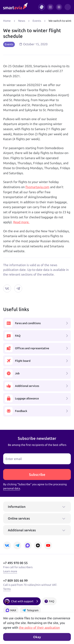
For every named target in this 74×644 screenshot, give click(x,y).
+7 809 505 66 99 (15, 581)
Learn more (10, 571)
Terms (7, 589)
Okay (37, 637)
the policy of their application (39, 628)
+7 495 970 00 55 (15, 563)
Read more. (21, 222)
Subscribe (37, 474)
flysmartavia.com (37, 187)
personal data (12, 488)
